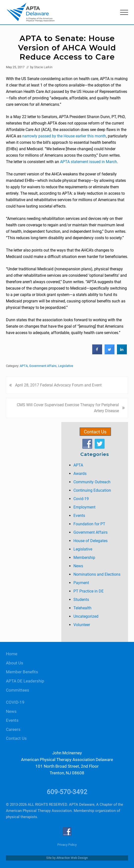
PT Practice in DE (89, 591)
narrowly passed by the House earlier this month (64, 136)
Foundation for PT (89, 524)
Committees (18, 690)
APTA (24, 366)
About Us (15, 663)
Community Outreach (92, 482)
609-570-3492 (67, 792)
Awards (80, 474)
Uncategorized (86, 616)
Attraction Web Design (72, 858)
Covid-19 (81, 499)
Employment (84, 507)
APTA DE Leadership (25, 681)
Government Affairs (43, 366)
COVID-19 (15, 702)
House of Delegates (90, 541)
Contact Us (95, 432)
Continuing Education (92, 490)
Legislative (66, 366)
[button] (124, 12)
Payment (81, 583)
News (78, 566)
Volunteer (82, 625)
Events (79, 516)
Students (81, 600)
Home (12, 654)
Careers (13, 730)
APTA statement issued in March (89, 162)
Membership (84, 558)
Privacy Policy (67, 845)
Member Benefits (22, 672)
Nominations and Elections (97, 574)
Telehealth (82, 608)
